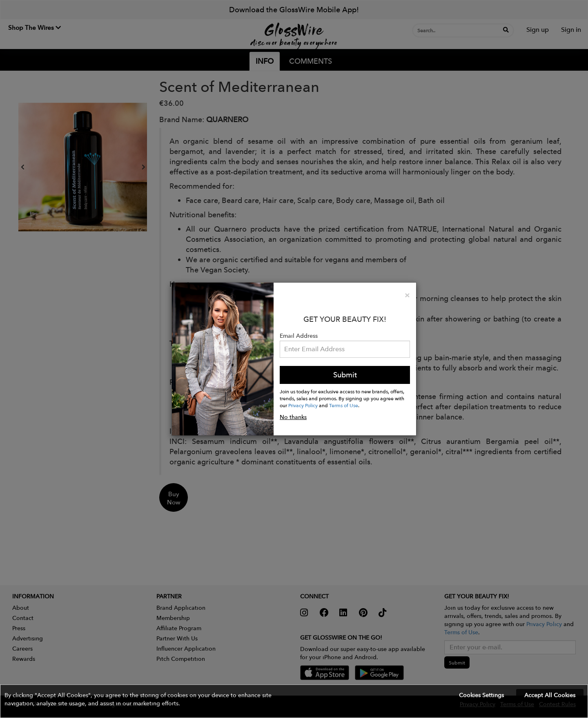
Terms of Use (344, 405)
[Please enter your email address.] (345, 349)
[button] (294, 701)
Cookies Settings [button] (481, 695)
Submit (345, 375)
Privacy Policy (303, 405)
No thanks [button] (293, 417)
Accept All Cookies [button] (550, 695)
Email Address (299, 336)
